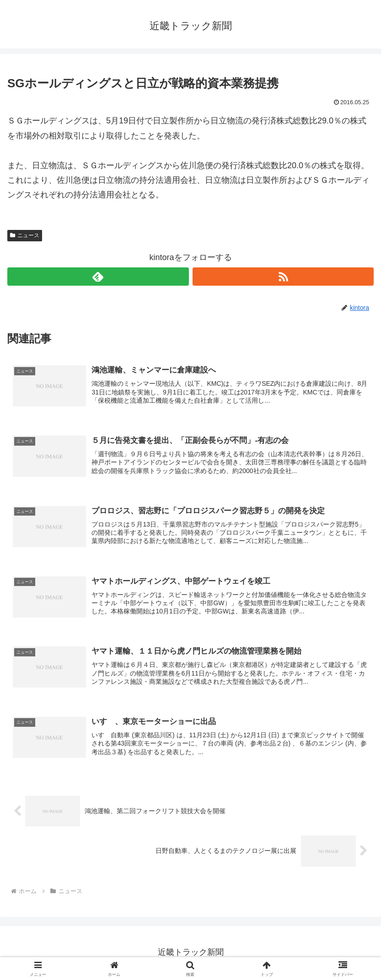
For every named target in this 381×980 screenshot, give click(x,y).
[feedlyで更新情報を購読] (98, 277)
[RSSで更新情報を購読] (283, 277)
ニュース (25, 235)
